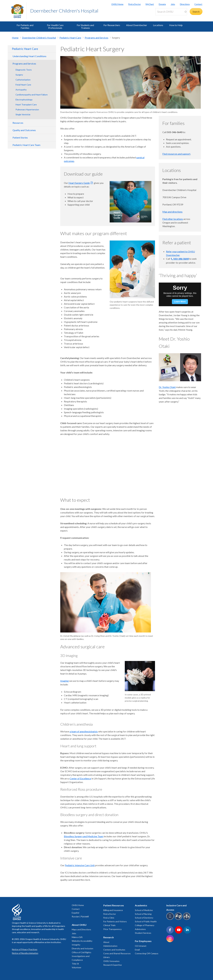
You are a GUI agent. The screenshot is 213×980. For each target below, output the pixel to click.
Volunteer (77, 967)
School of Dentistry (144, 918)
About (106, 942)
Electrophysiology (24, 100)
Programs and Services (97, 38)
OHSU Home (117, 4)
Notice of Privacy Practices (25, 949)
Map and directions (172, 212)
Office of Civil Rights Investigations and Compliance (81, 956)
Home (15, 38)
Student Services (143, 933)
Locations (158, 25)
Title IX (75, 964)
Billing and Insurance (113, 910)
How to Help (176, 25)
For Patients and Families (25, 26)
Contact (198, 4)
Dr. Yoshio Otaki (167, 387)
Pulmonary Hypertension (27, 109)
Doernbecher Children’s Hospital (39, 38)
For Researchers (112, 25)
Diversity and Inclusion (82, 948)
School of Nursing (143, 914)
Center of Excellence (80, 778)
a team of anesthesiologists (84, 731)
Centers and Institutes (114, 950)
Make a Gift (77, 937)
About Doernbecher (137, 25)
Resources (18, 123)
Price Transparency (112, 929)
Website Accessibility (82, 941)
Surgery (19, 75)
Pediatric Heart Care (70, 38)
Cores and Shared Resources (117, 953)
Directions (185, 4)
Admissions (140, 929)
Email (137, 950)
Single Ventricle (23, 114)
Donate (162, 4)
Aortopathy (21, 90)
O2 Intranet (141, 946)
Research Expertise (113, 965)
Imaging (65, 681)
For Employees (143, 941)
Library (106, 957)
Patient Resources (114, 905)
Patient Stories (20, 138)
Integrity (76, 945)
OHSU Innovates (111, 961)
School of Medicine (144, 910)
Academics (141, 905)
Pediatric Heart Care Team (26, 145)
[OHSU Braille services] (170, 919)
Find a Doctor (135, 4)
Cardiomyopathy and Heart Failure (32, 95)
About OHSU (79, 925)
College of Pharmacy (145, 925)
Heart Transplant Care (26, 105)
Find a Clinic (109, 918)
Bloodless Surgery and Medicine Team (84, 836)
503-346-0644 (181, 259)
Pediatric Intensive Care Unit (80, 865)
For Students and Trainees (85, 26)
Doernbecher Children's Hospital (64, 11)
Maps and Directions (81, 929)
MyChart (150, 4)
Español (75, 913)
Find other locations (173, 219)
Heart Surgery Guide (79, 183)
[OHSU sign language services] (179, 919)
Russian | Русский (80, 916)
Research (109, 937)
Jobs (173, 4)
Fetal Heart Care (23, 85)
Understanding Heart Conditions (29, 56)
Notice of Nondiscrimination (25, 953)
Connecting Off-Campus (147, 953)
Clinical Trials (109, 925)
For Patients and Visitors (115, 921)
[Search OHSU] (171, 12)
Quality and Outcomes (24, 130)
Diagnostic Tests (24, 70)
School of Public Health (146, 921)
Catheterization (23, 80)
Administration (110, 946)
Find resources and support (176, 154)
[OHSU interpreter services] (187, 919)
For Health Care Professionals (55, 26)
